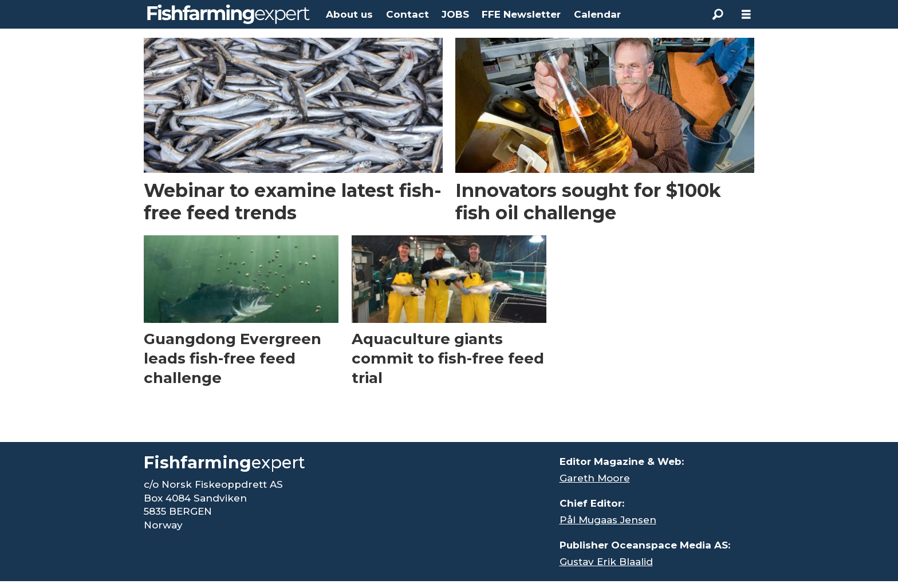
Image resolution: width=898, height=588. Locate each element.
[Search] (718, 14)
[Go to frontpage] (229, 14)
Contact (407, 14)
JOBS (455, 14)
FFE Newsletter (521, 14)
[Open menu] (746, 15)
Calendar (597, 14)
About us (349, 14)
